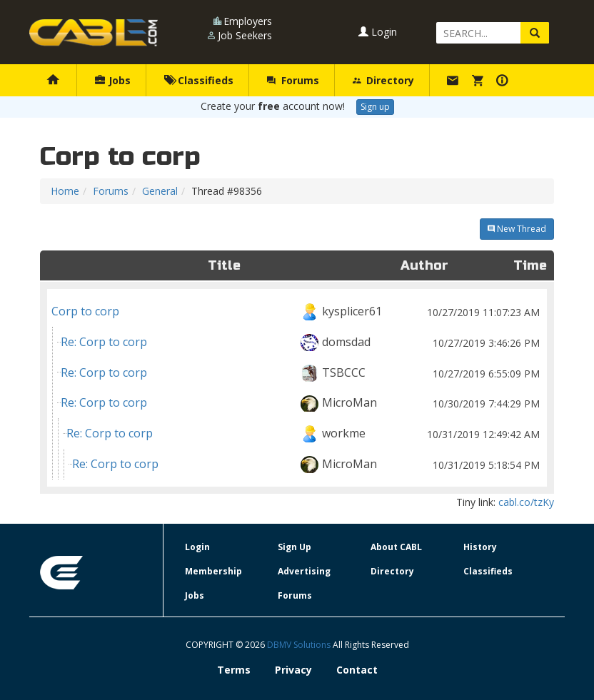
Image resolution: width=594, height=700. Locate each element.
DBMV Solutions (300, 645)
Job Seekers (245, 35)
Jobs (113, 80)
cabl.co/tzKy (526, 502)
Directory (383, 80)
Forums (293, 80)
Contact (357, 670)
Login (378, 32)
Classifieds (199, 80)
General (160, 191)
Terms (234, 670)
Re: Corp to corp (302, 342)
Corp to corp (297, 311)
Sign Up (295, 547)
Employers (248, 21)
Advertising (304, 571)
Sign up (375, 107)
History (480, 547)
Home (65, 191)
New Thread (517, 229)
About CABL (396, 547)
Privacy (293, 670)
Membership (213, 571)
